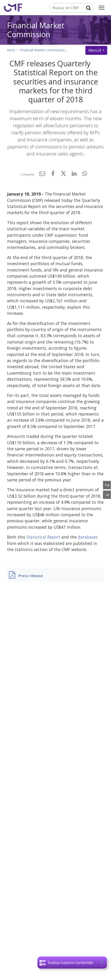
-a (108, 494)
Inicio (11, 50)
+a (108, 485)
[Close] (101, 962)
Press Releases (81, 50)
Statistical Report (43, 537)
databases (88, 537)
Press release (31, 576)
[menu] (101, 8)
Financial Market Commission (36, 30)
